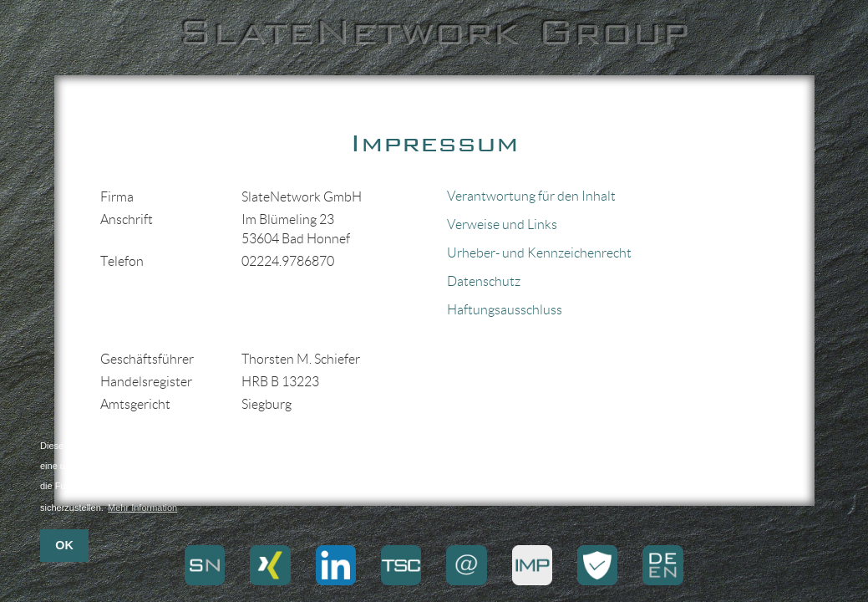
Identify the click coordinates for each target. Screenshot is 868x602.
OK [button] (64, 545)
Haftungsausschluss (505, 310)
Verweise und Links (502, 224)
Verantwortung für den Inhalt (531, 196)
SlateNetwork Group (434, 32)
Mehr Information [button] (142, 508)
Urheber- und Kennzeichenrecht (539, 253)
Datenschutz (484, 281)
